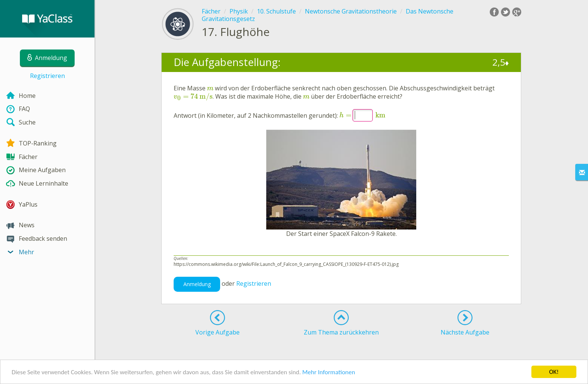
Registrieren (47, 76)
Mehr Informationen (329, 373)
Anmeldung (197, 284)
